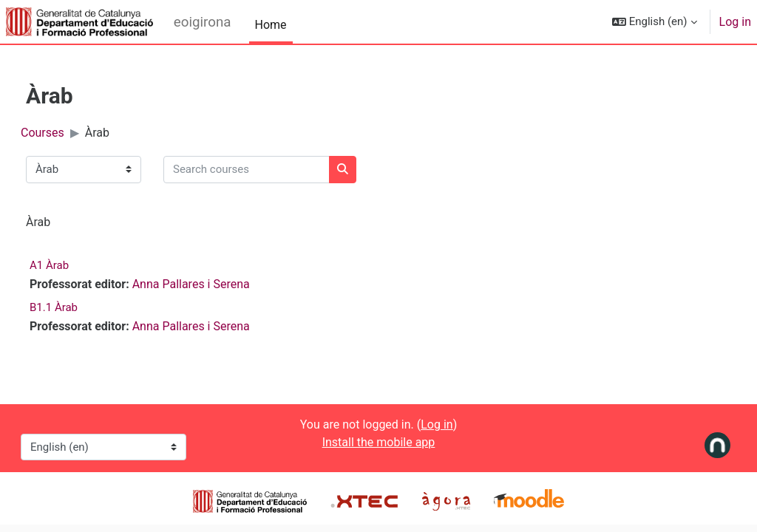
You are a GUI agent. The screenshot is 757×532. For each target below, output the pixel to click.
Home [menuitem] (271, 25)
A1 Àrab (76, 265)
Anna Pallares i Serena (218, 284)
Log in (735, 22)
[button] (655, 22)
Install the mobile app (379, 442)
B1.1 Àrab (80, 307)
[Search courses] (273, 170)
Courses (69, 133)
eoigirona (203, 22)
